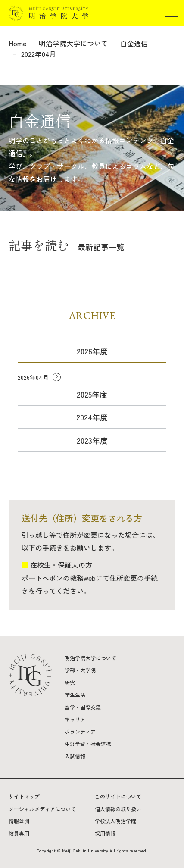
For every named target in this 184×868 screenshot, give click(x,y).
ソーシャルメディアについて (42, 809)
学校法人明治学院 (115, 821)
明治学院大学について (73, 43)
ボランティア (80, 732)
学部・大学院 (80, 670)
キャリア (75, 719)
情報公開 (19, 821)
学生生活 (75, 694)
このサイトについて (118, 796)
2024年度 (92, 417)
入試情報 (75, 756)
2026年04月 (33, 377)
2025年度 (92, 394)
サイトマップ (24, 796)
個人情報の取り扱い (118, 809)
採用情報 (105, 833)
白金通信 (134, 43)
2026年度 (92, 351)
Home (17, 43)
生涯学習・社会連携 (88, 744)
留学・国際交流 (83, 707)
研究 (70, 682)
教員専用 (19, 833)
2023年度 (92, 440)
